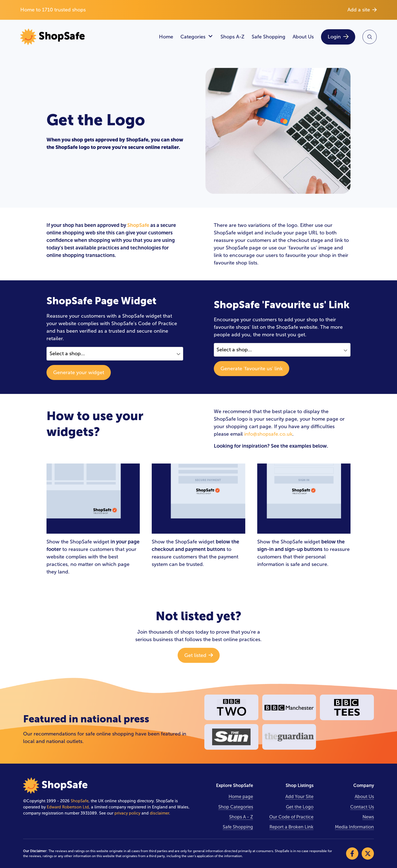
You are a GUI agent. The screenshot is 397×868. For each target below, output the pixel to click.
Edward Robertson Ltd (68, 807)
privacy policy (127, 813)
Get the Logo (300, 807)
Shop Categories (236, 807)
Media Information (354, 827)
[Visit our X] (368, 854)
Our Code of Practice (291, 817)
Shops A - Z (241, 817)
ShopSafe (138, 225)
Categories (197, 37)
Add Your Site (299, 797)
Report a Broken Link (291, 827)
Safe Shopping (269, 37)
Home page (241, 797)
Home (166, 37)
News (368, 817)
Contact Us (362, 807)
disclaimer (159, 813)
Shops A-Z (232, 37)
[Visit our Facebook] (352, 854)
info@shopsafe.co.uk (268, 434)
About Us (303, 37)
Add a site (362, 10)
